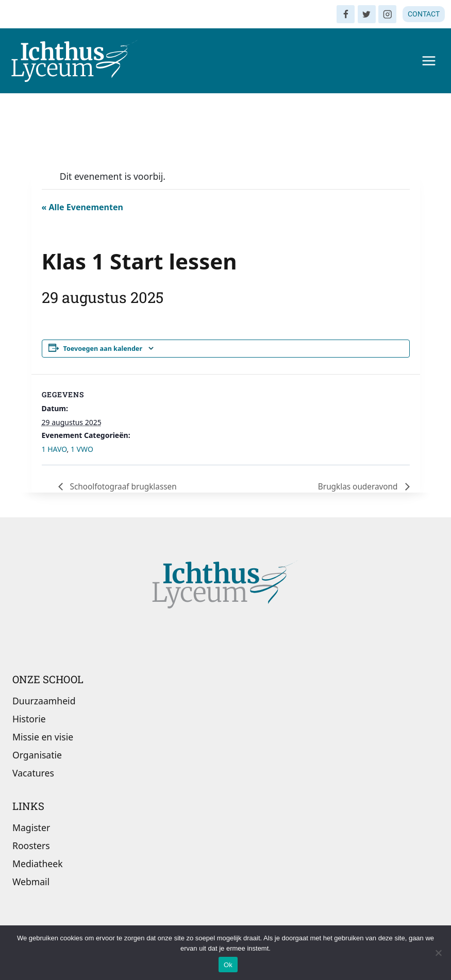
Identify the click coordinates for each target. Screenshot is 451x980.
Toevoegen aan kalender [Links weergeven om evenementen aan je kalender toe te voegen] (103, 349)
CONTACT (424, 14)
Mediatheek (38, 864)
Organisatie (37, 755)
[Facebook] (346, 14)
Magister (31, 827)
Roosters (31, 846)
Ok (228, 965)
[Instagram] (387, 14)
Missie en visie (43, 737)
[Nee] (438, 953)
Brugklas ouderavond (357, 486)
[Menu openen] (429, 61)
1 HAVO (54, 449)
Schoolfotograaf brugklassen (125, 486)
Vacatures (33, 773)
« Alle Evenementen (82, 207)
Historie (29, 719)
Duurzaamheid (44, 701)
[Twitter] (367, 14)
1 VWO (82, 449)
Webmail (31, 882)
